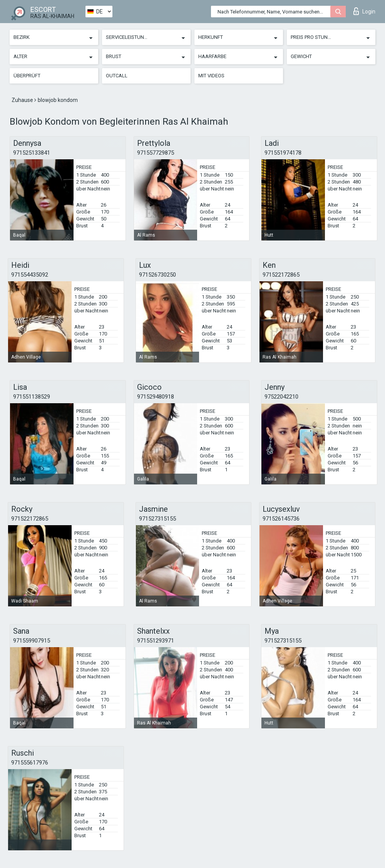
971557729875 (156, 153)
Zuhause (23, 100)
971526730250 (157, 275)
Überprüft (27, 76)
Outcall (117, 76)
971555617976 (30, 763)
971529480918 (156, 397)
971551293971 (156, 641)
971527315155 (157, 519)
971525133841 (32, 153)
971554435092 (30, 275)
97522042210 (281, 397)
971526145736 (281, 519)
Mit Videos (211, 76)
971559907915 (32, 641)
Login (364, 11)
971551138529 (32, 397)
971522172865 (281, 275)
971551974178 (283, 153)
